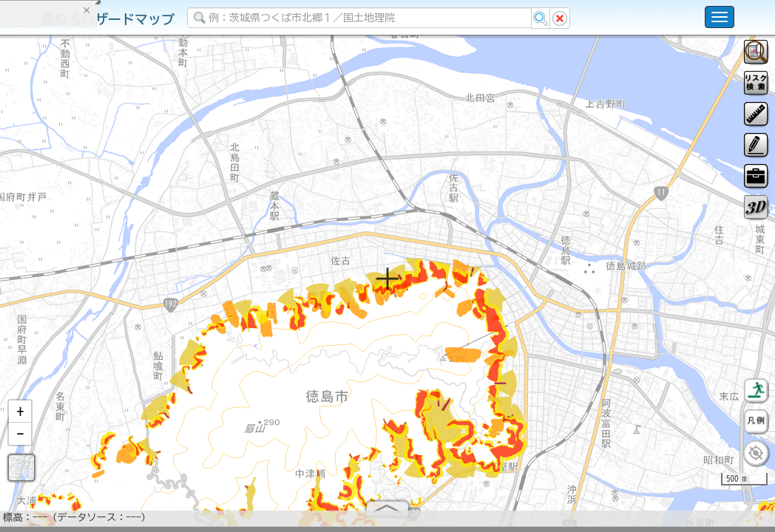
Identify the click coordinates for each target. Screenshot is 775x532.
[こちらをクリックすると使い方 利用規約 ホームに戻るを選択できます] (720, 17)
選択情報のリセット (156, 291)
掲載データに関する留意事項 (81, 251)
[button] (20, 417)
